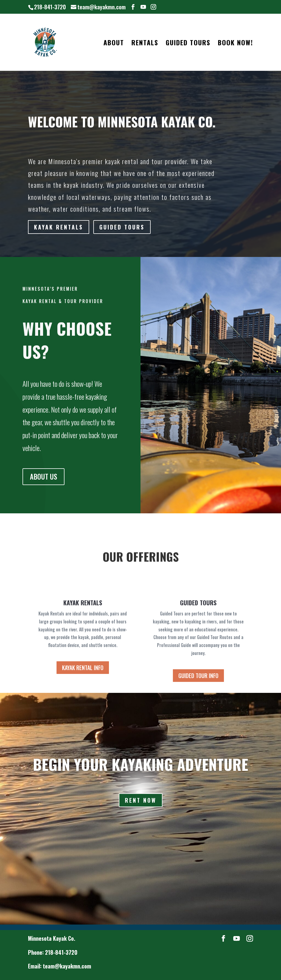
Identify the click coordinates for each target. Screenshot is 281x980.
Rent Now (141, 800)
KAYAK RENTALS (59, 227)
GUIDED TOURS (188, 44)
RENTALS (145, 44)
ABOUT (114, 44)
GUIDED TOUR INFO (198, 676)
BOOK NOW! (235, 44)
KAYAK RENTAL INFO (83, 668)
